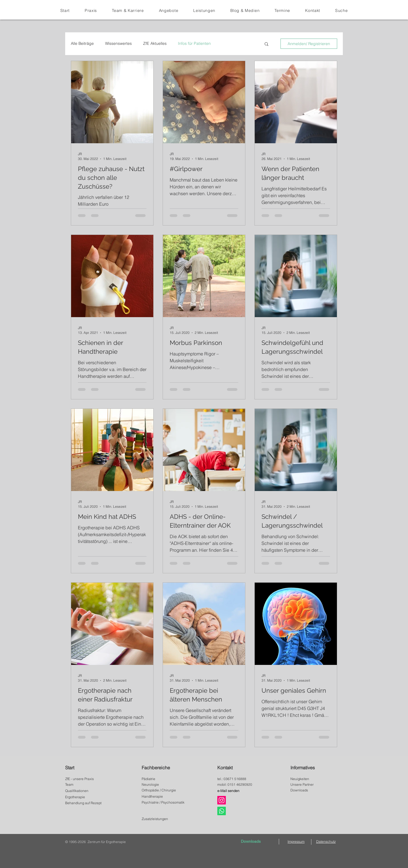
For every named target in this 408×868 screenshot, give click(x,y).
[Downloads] (313, 790)
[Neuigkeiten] (313, 779)
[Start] (90, 768)
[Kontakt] (242, 768)
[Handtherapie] (165, 797)
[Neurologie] (165, 785)
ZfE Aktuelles (155, 43)
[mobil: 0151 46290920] (240, 785)
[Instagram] (222, 800)
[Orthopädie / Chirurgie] (165, 790)
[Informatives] (315, 768)
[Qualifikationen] (88, 791)
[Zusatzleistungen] (165, 819)
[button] (128, 10)
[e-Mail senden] (240, 791)
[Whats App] (222, 811)
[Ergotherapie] (88, 797)
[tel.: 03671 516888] (240, 779)
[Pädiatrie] (165, 779)
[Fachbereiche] (167, 768)
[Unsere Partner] (313, 785)
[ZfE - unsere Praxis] (88, 779)
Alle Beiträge (82, 43)
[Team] (88, 785)
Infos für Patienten (194, 43)
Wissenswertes (118, 43)
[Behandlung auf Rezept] (88, 803)
